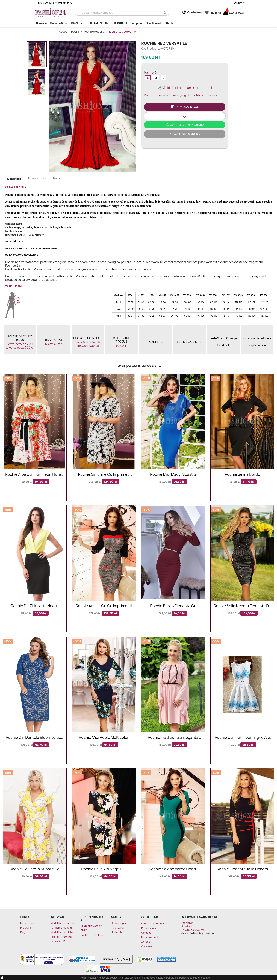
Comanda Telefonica (185, 134)
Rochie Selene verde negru (173, 869)
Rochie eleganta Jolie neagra (242, 869)
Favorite (213, 13)
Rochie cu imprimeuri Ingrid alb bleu (242, 738)
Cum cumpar (119, 923)
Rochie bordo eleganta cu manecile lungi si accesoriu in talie (173, 606)
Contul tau (150, 917)
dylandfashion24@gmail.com (199, 933)
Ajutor (239, 3)
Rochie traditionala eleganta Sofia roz (173, 738)
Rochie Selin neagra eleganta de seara (242, 606)
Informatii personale (153, 923)
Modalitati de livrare (62, 923)
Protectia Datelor (91, 926)
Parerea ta (117, 928)
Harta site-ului (120, 932)
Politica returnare (61, 937)
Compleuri (137, 23)
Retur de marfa (150, 928)
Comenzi (147, 933)
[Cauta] (122, 13)
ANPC (84, 930)
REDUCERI (120, 23)
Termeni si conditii (61, 928)
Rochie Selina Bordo (242, 475)
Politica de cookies (92, 935)
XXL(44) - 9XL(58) (99, 23)
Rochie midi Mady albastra (173, 475)
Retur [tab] (57, 178)
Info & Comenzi (53, 3)
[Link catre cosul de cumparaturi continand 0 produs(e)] (226, 13)
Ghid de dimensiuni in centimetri (185, 88)
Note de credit (150, 937)
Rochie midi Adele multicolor (104, 738)
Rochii (78, 23)
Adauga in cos (185, 107)
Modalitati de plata (62, 932)
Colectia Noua (59, 23)
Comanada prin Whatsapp (185, 125)
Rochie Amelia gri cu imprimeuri (104, 606)
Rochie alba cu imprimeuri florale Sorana (35, 475)
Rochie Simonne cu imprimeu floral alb (104, 475)
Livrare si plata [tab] (36, 178)
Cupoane (147, 946)
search (165, 13)
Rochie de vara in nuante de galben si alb (35, 869)
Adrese (146, 942)
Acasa (41, 23)
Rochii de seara (94, 32)
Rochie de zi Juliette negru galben (35, 606)
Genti (170, 23)
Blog (23, 932)
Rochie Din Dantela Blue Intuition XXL (35, 738)
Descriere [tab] (14, 179)
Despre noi (27, 923)
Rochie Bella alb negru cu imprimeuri (104, 869)
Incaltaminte (155, 23)
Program (26, 928)
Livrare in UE (58, 941)
